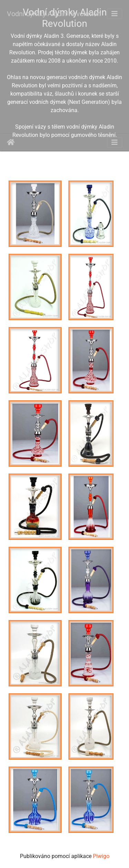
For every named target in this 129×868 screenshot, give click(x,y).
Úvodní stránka (11, 142)
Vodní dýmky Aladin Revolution (54, 14)
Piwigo (101, 856)
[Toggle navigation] (115, 14)
